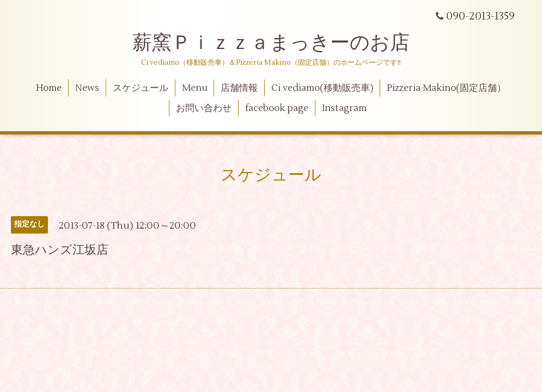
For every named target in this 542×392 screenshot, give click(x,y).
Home (49, 88)
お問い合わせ (204, 108)
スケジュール (141, 88)
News (87, 88)
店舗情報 (239, 88)
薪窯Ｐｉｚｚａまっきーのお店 (281, 43)
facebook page (277, 108)
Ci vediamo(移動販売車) (322, 88)
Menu (195, 88)
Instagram (344, 108)
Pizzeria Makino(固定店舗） (446, 88)
